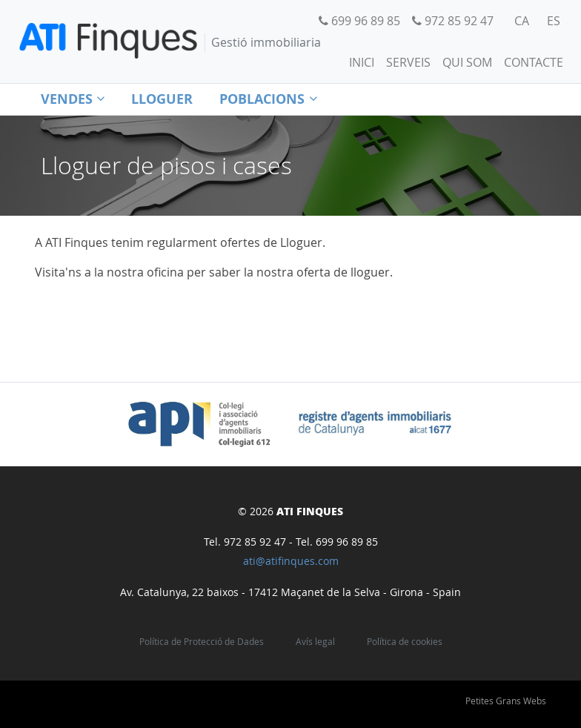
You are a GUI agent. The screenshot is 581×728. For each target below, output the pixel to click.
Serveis (408, 62)
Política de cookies (405, 642)
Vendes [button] (73, 99)
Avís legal (315, 642)
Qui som (467, 62)
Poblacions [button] (268, 99)
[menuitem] (522, 21)
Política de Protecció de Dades (202, 642)
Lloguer (162, 99)
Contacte (534, 62)
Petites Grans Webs (506, 701)
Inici (362, 62)
